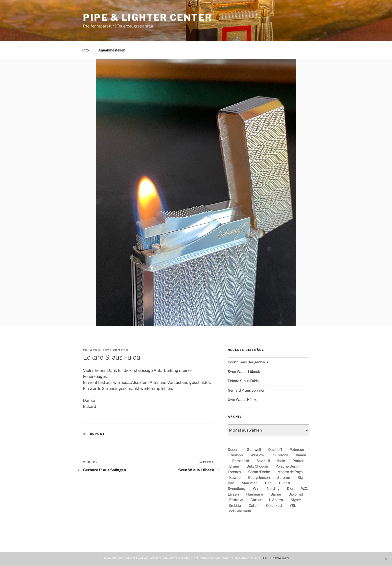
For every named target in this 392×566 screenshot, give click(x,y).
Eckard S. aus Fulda (243, 381)
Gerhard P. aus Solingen (246, 390)
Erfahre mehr (280, 558)
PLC (125, 350)
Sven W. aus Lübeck (244, 371)
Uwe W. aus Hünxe (242, 399)
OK (266, 558)
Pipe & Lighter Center (147, 17)
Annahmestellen (112, 50)
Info (86, 50)
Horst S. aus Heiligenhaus (248, 362)
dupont (98, 434)
